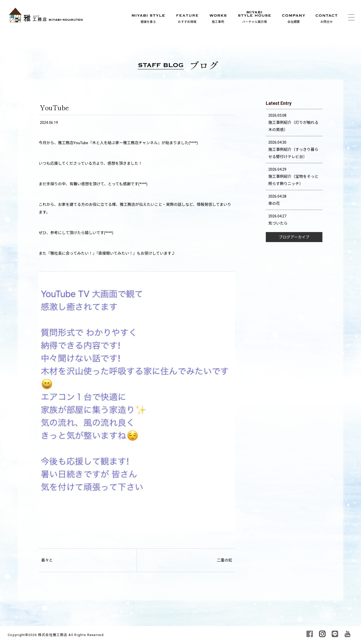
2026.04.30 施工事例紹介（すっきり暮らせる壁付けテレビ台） (293, 150)
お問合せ (327, 22)
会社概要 (294, 22)
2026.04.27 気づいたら (278, 220)
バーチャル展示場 (254, 22)
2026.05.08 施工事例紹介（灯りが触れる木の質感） (293, 123)
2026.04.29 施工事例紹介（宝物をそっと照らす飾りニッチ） (293, 177)
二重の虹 (225, 560)
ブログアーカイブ (294, 237)
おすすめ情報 (187, 22)
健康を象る (148, 22)
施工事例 (218, 22)
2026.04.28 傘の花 (277, 200)
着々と (47, 560)
